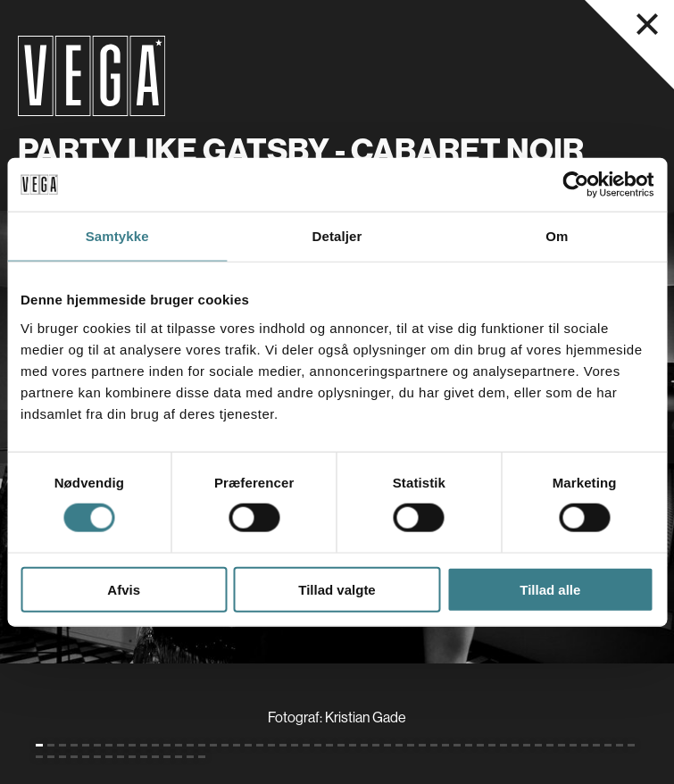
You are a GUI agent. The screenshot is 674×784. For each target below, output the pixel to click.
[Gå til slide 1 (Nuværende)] (39, 745)
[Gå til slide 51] (620, 745)
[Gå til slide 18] (237, 745)
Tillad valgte (337, 589)
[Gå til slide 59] (109, 757)
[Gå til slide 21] (271, 745)
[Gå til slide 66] (190, 757)
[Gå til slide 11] (155, 745)
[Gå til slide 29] (364, 745)
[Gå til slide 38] (469, 745)
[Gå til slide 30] (376, 745)
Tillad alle (550, 589)
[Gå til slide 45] (550, 745)
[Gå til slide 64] (167, 757)
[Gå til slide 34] (422, 745)
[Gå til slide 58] (97, 757)
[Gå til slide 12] (167, 745)
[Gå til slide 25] (318, 745)
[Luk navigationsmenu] (647, 24)
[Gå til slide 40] (492, 745)
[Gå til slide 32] (399, 745)
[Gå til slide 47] (573, 745)
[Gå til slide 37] (457, 745)
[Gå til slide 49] (596, 745)
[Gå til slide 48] (585, 745)
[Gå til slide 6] (97, 745)
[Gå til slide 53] (39, 757)
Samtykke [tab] (117, 236)
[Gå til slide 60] (121, 757)
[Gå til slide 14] (190, 745)
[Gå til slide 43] (527, 745)
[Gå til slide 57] (86, 757)
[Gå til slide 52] (631, 745)
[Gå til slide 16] (213, 745)
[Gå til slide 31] (387, 745)
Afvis (124, 589)
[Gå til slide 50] (608, 745)
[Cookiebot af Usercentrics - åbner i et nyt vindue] (575, 185)
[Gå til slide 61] (132, 757)
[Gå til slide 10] (144, 745)
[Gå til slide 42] (515, 745)
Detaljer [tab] (337, 236)
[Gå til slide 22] (283, 745)
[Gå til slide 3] (62, 745)
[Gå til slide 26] (329, 745)
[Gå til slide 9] (132, 745)
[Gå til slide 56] (74, 757)
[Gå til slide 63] (155, 757)
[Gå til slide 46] (562, 745)
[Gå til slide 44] (538, 745)
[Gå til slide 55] (62, 757)
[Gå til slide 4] (74, 745)
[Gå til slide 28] (353, 745)
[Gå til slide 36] (445, 745)
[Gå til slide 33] (411, 745)
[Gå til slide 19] (248, 745)
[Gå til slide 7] (109, 745)
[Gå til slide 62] (144, 757)
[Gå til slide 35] (434, 745)
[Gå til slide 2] (51, 745)
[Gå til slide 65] (179, 757)
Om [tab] (557, 236)
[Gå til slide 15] (202, 745)
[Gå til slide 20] (260, 745)
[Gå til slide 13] (179, 745)
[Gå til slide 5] (86, 745)
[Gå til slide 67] (202, 757)
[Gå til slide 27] (341, 745)
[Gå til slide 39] (480, 745)
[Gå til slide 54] (51, 757)
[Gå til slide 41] (503, 745)
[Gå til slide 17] (225, 745)
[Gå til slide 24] (306, 745)
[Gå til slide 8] (121, 745)
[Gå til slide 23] (295, 745)
